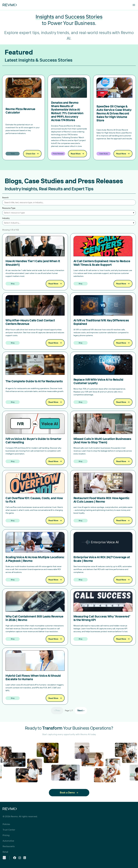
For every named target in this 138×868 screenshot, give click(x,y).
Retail (5, 852)
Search (5, 198)
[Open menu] (134, 5)
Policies (6, 824)
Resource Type (9, 208)
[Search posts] (69, 202)
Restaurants (9, 846)
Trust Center (9, 830)
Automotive (8, 841)
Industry (6, 218)
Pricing (6, 835)
